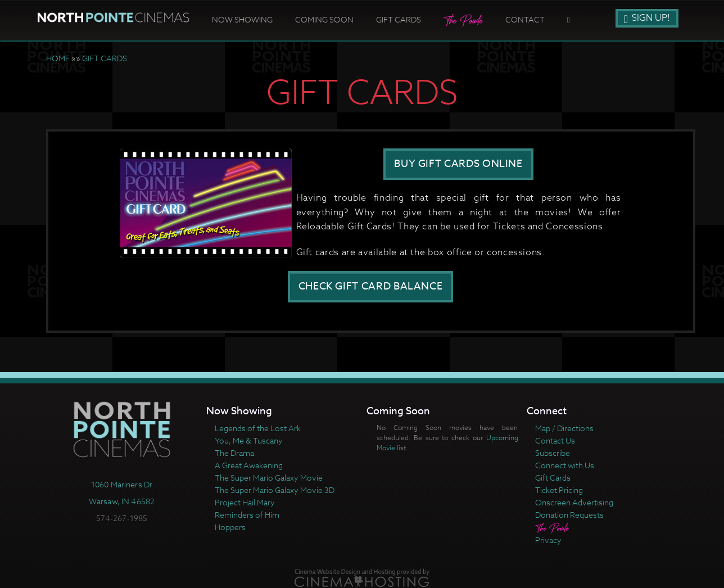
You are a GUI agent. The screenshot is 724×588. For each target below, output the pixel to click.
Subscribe (553, 453)
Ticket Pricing (559, 490)
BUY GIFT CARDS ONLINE (458, 164)
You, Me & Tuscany (249, 440)
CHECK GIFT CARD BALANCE (371, 286)
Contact (525, 19)
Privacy (548, 540)
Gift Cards (399, 19)
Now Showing (242, 19)
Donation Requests (569, 515)
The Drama (234, 453)
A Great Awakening (249, 465)
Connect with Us (565, 465)
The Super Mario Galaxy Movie (269, 478)
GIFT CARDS (105, 58)
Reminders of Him (247, 515)
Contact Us (555, 440)
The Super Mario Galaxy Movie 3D (275, 490)
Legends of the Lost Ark (258, 428)
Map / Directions (564, 428)
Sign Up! (647, 18)
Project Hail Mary (245, 502)
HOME (58, 58)
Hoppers (230, 527)
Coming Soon (324, 19)
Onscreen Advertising (574, 502)
